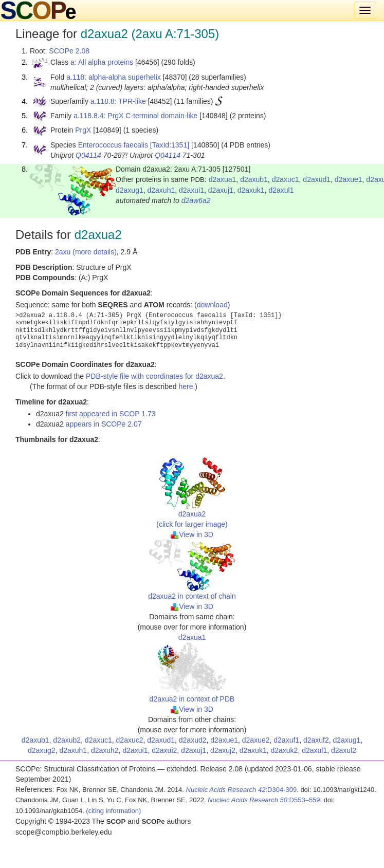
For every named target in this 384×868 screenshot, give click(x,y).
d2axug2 (42, 750)
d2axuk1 (251, 190)
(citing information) (113, 811)
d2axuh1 (161, 190)
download (212, 305)
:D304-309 (242, 790)
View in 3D (192, 534)
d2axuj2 (223, 750)
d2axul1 (281, 190)
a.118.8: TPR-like (118, 101)
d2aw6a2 (196, 200)
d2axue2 (256, 740)
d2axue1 (349, 179)
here (186, 386)
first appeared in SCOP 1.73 (111, 414)
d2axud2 (193, 740)
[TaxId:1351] (170, 145)
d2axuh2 (105, 750)
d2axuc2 (130, 740)
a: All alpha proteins (102, 62)
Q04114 (88, 155)
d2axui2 (164, 750)
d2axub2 (67, 740)
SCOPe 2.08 (69, 51)
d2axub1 (254, 179)
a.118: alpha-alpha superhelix (114, 77)
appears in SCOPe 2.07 (104, 424)
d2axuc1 (286, 179)
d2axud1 (317, 179)
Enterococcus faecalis (113, 145)
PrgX (83, 130)
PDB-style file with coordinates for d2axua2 (154, 376)
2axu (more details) (86, 252)
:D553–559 (264, 800)
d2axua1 (223, 179)
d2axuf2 (316, 740)
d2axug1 (130, 190)
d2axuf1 (286, 740)
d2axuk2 (284, 750)
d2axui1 (191, 190)
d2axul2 (344, 750)
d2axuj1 (221, 190)
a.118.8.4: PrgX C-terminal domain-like (135, 116)
